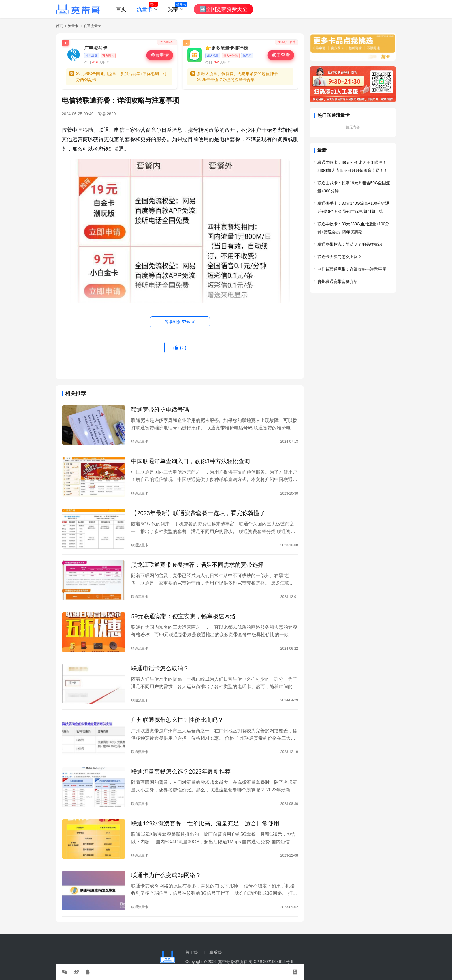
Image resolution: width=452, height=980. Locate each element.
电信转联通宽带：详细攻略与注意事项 (352, 269)
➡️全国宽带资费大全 (223, 9)
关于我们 (193, 952)
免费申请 (160, 55)
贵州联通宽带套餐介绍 (338, 281)
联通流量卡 (140, 442)
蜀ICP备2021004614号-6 (271, 962)
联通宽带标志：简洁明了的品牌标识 (350, 244)
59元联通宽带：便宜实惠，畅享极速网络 (183, 616)
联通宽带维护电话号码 (160, 410)
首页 (121, 9)
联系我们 (217, 952)
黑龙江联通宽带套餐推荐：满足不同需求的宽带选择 (197, 565)
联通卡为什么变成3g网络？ (166, 875)
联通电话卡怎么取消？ (160, 668)
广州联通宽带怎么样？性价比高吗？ (177, 720)
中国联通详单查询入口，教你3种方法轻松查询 (190, 461)
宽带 (173, 9)
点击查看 (281, 55)
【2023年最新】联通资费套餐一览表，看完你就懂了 (198, 513)
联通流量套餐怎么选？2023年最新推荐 (181, 771)
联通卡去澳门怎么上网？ (340, 257)
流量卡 (144, 9)
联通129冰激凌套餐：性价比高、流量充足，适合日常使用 (205, 823)
